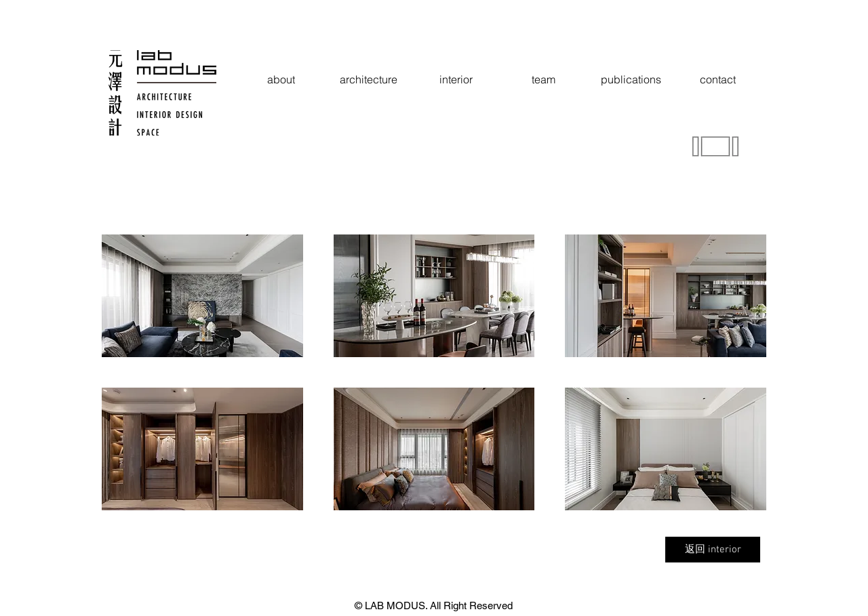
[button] (202, 296)
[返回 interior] (713, 550)
